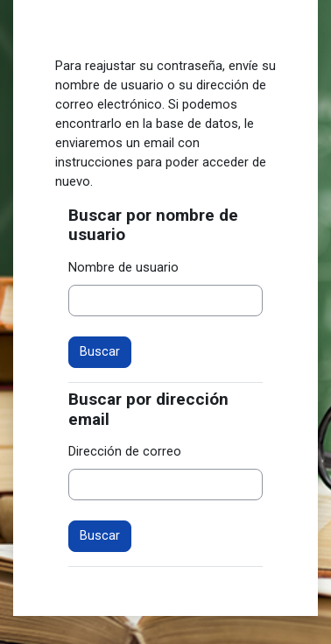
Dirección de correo (125, 451)
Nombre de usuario (123, 267)
